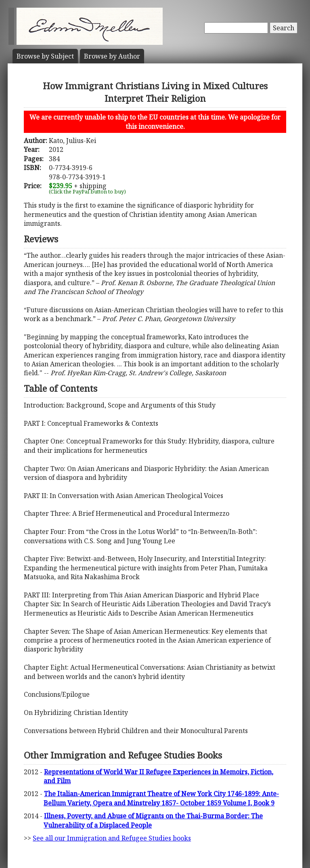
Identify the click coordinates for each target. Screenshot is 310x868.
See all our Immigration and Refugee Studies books (112, 838)
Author (112, 56)
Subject (45, 56)
